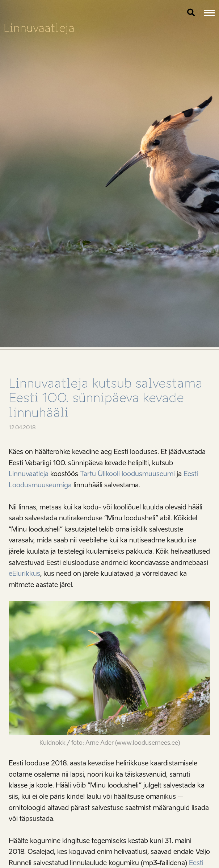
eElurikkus (24, 574)
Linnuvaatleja (39, 28)
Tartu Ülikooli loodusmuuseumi (127, 474)
